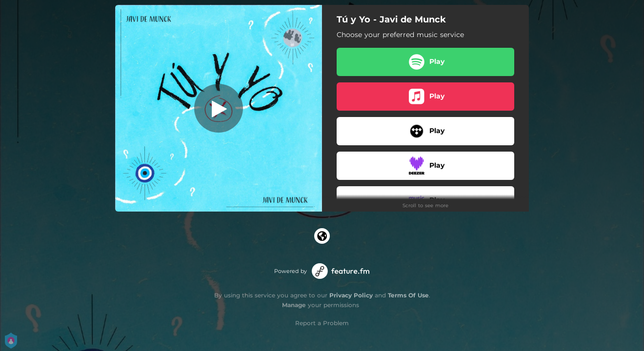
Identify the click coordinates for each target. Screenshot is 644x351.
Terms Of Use (408, 295)
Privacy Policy (351, 295)
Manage (294, 305)
